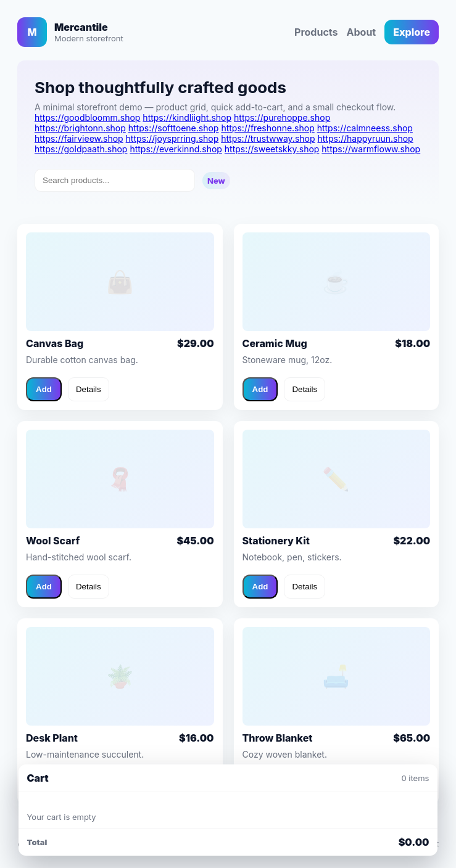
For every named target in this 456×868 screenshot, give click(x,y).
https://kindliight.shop (187, 117)
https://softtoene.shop (174, 128)
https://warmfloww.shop (371, 149)
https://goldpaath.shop (81, 149)
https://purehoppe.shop (282, 117)
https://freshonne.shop (267, 128)
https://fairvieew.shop (79, 138)
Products (316, 32)
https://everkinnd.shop (176, 149)
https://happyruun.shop (365, 138)
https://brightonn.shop (80, 128)
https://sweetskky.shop (272, 149)
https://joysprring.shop (172, 138)
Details (89, 389)
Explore (412, 32)
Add (44, 389)
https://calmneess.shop (365, 128)
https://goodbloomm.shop (87, 117)
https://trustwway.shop (268, 138)
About (362, 32)
